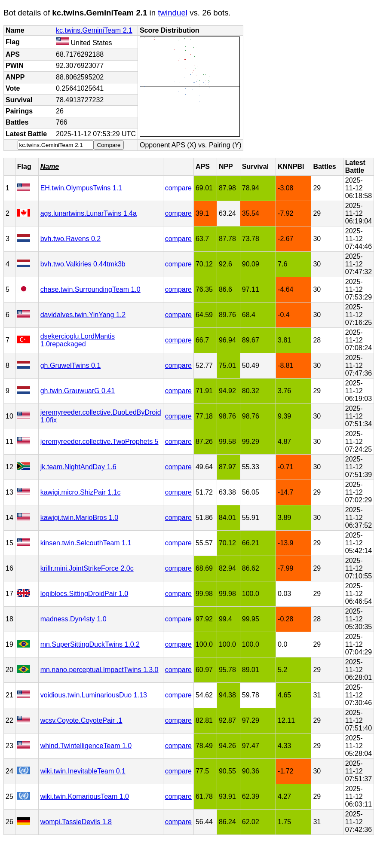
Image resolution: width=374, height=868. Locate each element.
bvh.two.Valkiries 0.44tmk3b (83, 264)
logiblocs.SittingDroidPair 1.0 (84, 594)
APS (203, 167)
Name (50, 167)
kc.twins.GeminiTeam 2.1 (94, 30)
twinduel (173, 13)
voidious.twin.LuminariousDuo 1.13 (94, 695)
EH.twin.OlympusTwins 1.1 (81, 188)
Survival (255, 167)
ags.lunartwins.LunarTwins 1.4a (89, 213)
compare (178, 188)
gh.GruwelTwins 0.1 (71, 365)
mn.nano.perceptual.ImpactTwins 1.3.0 (100, 670)
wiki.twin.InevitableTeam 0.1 (83, 771)
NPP (226, 167)
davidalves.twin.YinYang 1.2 (83, 315)
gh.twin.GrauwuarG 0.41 (78, 391)
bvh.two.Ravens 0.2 (71, 239)
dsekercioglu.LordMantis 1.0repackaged (78, 340)
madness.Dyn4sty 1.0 (74, 619)
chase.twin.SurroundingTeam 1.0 (90, 289)
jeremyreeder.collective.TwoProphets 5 (100, 442)
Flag (24, 167)
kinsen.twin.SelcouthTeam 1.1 (86, 543)
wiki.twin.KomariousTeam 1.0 (85, 796)
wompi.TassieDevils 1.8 (76, 822)
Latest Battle (355, 167)
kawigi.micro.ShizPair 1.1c (81, 492)
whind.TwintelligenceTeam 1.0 (86, 746)
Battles (324, 167)
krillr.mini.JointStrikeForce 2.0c (87, 568)
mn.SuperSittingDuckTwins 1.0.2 (90, 644)
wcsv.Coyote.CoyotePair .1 (81, 720)
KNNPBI (291, 167)
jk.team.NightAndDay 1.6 (78, 467)
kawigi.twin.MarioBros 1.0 (79, 518)
